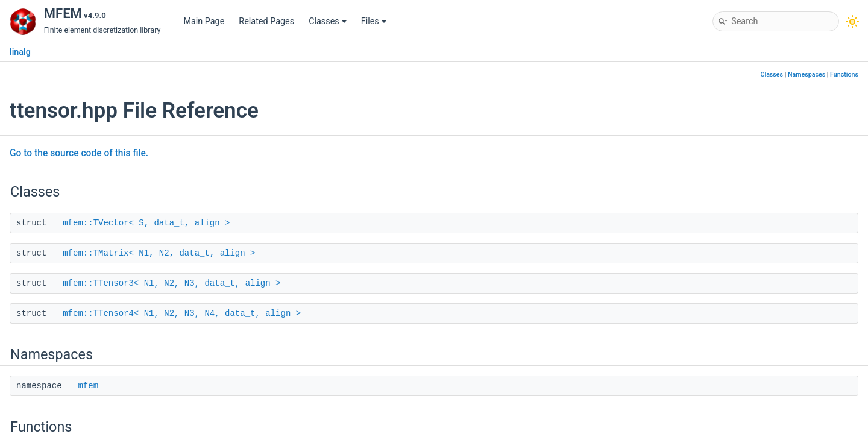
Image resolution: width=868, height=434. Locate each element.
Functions (844, 74)
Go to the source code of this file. (79, 153)
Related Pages (266, 21)
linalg (20, 52)
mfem (88, 386)
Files (374, 21)
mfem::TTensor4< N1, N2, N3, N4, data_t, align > (182, 313)
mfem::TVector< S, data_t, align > (146, 223)
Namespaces (807, 74)
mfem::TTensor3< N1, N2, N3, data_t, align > (171, 283)
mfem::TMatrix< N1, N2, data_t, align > (159, 253)
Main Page (204, 21)
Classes (328, 21)
